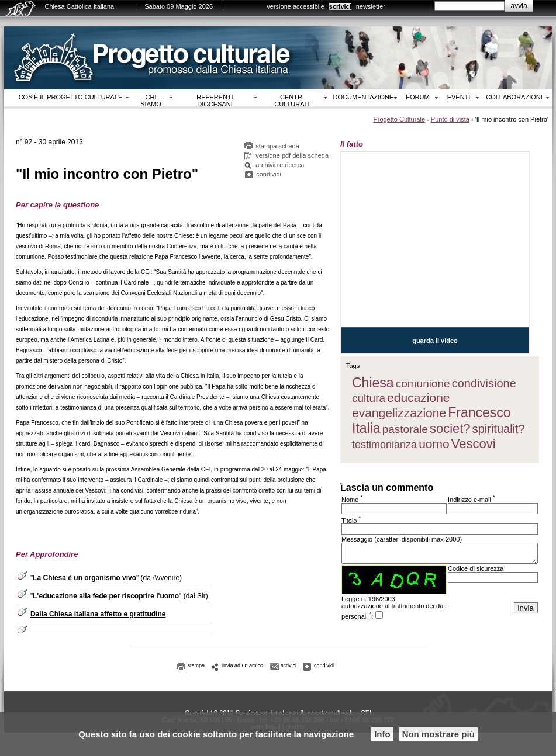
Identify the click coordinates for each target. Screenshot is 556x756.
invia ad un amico (243, 668)
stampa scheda (277, 148)
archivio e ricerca (280, 167)
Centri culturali (292, 100)
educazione (418, 398)
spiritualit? (499, 429)
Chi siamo (151, 100)
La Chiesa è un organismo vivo (84, 579)
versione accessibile (295, 6)
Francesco (479, 412)
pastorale (405, 429)
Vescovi (474, 444)
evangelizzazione (399, 413)
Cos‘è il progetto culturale (71, 97)
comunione (423, 384)
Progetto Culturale (399, 119)
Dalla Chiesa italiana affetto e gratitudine (98, 615)
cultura (369, 398)
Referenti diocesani (215, 100)
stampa (196, 668)
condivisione (484, 383)
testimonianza (384, 445)
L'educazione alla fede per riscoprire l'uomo (106, 597)
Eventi (459, 97)
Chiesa (373, 383)
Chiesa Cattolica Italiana (80, 6)
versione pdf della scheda (292, 157)
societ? (450, 429)
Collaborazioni (514, 97)
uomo (434, 444)
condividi (269, 176)
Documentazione (364, 97)
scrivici (340, 6)
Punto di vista (450, 119)
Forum (417, 97)
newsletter (371, 6)
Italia (366, 428)
